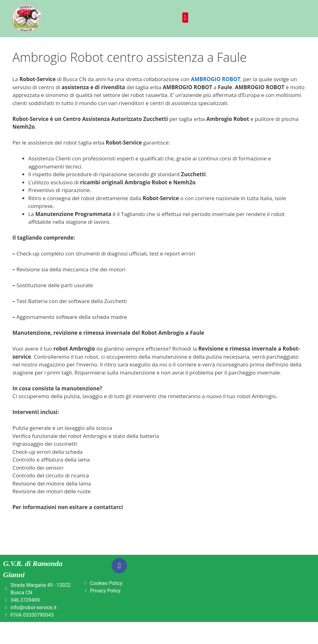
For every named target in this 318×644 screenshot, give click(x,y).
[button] (185, 18)
